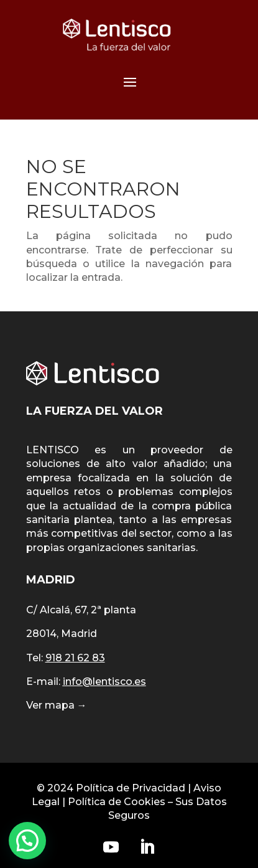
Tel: (66, 658)
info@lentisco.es (104, 682)
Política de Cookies (117, 802)
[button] (27, 841)
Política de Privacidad (131, 788)
